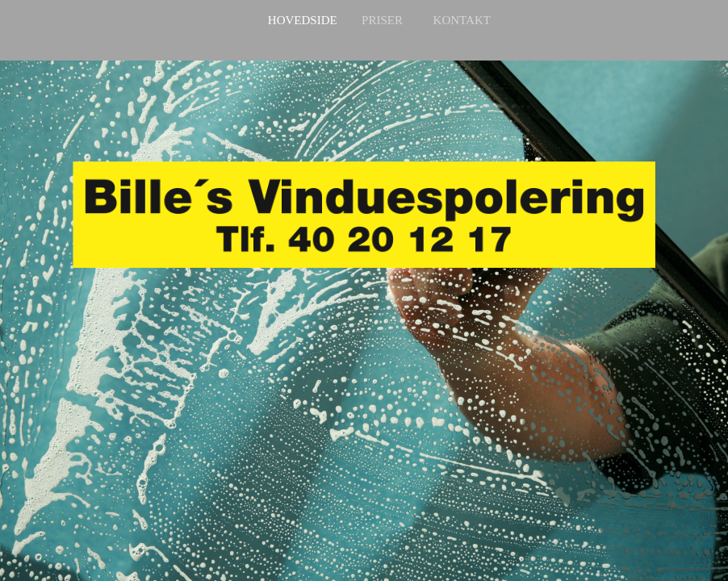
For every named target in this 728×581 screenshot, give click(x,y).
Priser (382, 20)
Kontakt (462, 20)
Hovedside (303, 20)
